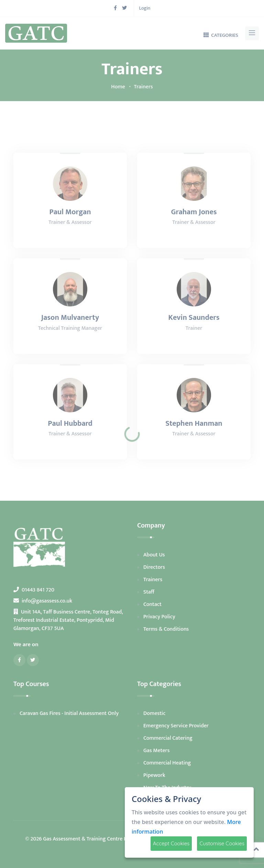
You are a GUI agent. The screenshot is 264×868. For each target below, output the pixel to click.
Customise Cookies (222, 843)
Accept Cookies (171, 843)
